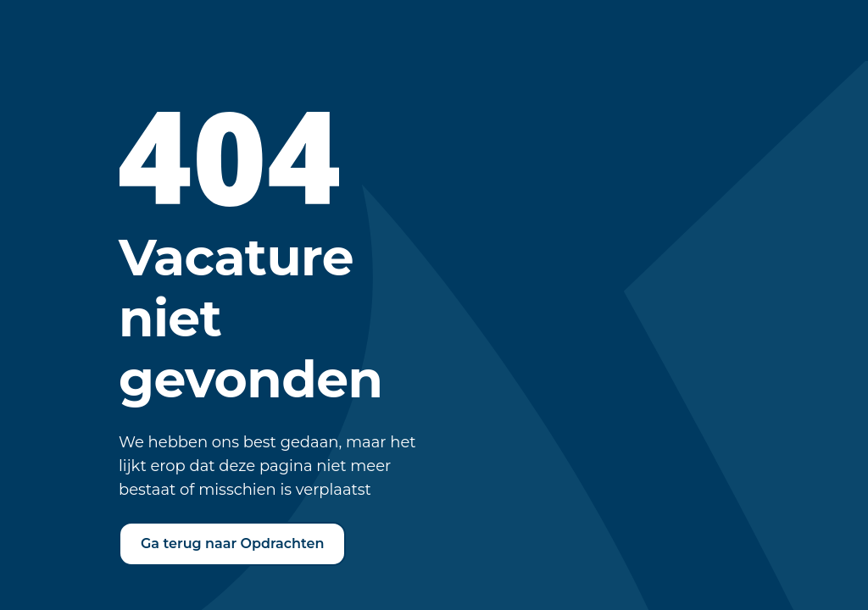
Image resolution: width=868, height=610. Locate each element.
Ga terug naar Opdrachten (232, 543)
